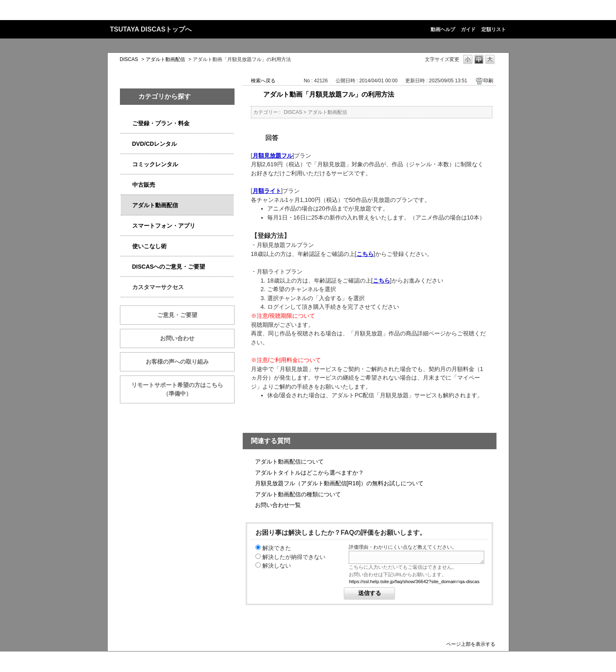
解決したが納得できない (294, 557)
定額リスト (494, 29)
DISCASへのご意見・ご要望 (169, 267)
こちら (365, 254)
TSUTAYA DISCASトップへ (151, 29)
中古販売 (144, 185)
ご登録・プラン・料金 (161, 123)
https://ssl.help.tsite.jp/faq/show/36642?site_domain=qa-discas (414, 581)
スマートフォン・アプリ (164, 226)
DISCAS (129, 59)
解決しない (277, 566)
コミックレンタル (155, 164)
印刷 (488, 81)
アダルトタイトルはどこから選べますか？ (309, 473)
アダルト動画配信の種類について (298, 494)
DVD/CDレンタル (155, 144)
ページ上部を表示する (471, 644)
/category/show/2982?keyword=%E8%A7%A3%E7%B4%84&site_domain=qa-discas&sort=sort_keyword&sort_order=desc (126, 226)
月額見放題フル (273, 156)
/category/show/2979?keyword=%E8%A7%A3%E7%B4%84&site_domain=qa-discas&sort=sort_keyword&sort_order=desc (126, 123)
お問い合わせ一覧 (278, 505)
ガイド (468, 29)
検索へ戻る (263, 81)
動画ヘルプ (443, 29)
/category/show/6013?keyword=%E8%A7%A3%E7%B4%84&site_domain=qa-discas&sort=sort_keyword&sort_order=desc (126, 185)
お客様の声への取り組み (177, 362)
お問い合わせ (177, 338)
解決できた (277, 548)
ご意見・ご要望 (177, 315)
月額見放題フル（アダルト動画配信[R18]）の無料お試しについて (339, 483)
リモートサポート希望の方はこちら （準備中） (183, 389)
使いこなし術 (149, 246)
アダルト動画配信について (289, 462)
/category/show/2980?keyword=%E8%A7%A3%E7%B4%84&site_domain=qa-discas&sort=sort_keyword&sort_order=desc (126, 144)
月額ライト (267, 191)
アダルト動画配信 (165, 59)
